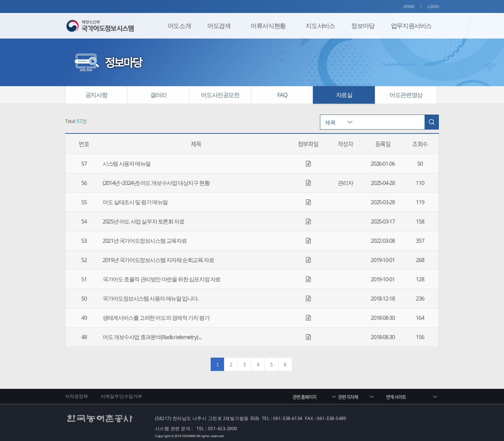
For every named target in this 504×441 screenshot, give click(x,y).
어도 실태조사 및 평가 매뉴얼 (135, 202)
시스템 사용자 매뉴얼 (127, 164)
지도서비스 (320, 26)
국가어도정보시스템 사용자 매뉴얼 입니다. (150, 298)
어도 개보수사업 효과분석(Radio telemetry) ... (152, 337)
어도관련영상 (406, 95)
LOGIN (433, 6)
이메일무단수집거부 (121, 396)
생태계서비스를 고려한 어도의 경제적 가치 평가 (156, 318)
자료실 (344, 95)
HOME (409, 6)
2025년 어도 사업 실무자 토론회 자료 (143, 221)
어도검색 (219, 26)
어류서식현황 (268, 26)
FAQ (282, 95)
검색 (432, 122)
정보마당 (363, 26)
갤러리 (158, 95)
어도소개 (179, 26)
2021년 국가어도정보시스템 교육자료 (145, 241)
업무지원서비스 (411, 26)
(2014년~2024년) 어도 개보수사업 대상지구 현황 (156, 183)
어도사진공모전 (220, 95)
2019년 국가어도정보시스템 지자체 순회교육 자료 (158, 260)
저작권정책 (77, 396)
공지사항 (96, 95)
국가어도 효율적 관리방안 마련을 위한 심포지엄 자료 (162, 279)
